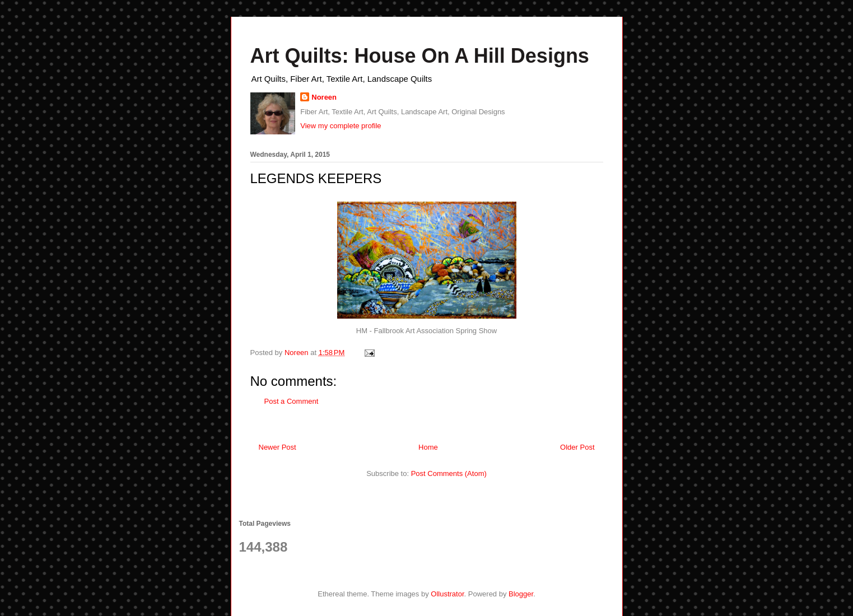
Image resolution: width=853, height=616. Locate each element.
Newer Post (278, 447)
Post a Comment (292, 401)
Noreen (324, 97)
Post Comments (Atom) (449, 473)
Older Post (577, 447)
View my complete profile (341, 126)
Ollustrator (447, 594)
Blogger (521, 594)
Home (428, 447)
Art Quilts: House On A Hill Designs (420, 56)
